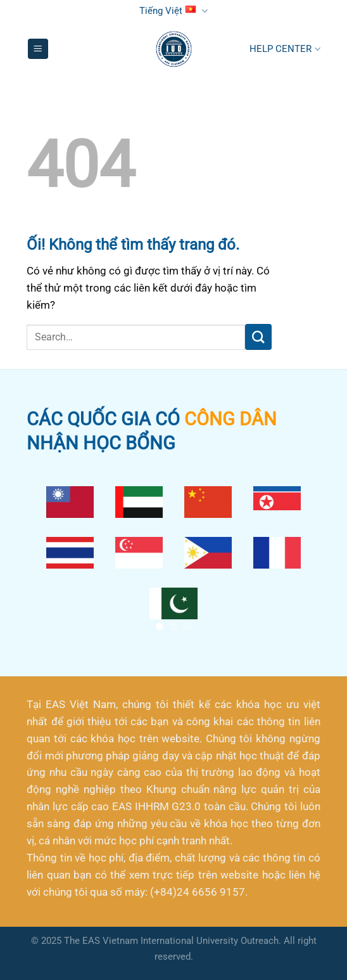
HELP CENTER (285, 49)
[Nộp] (258, 337)
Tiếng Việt (173, 11)
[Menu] (38, 49)
